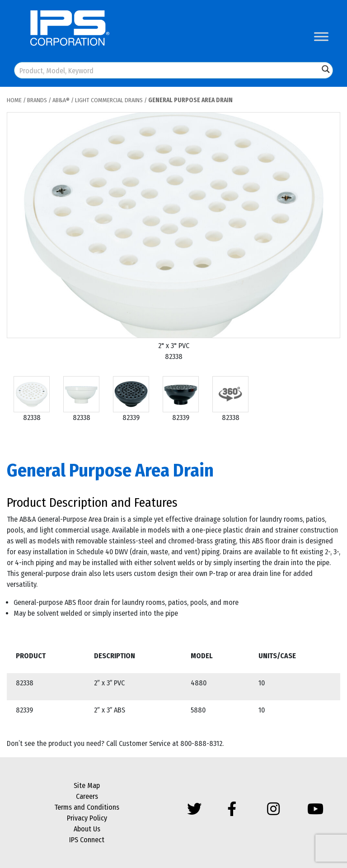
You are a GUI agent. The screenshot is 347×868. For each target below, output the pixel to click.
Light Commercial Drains (109, 100)
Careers (87, 796)
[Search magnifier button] (326, 69)
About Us (87, 829)
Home (14, 100)
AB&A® (61, 100)
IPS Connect (87, 840)
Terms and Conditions (87, 807)
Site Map (87, 785)
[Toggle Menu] (321, 36)
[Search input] (167, 70)
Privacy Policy (87, 818)
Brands (37, 100)
